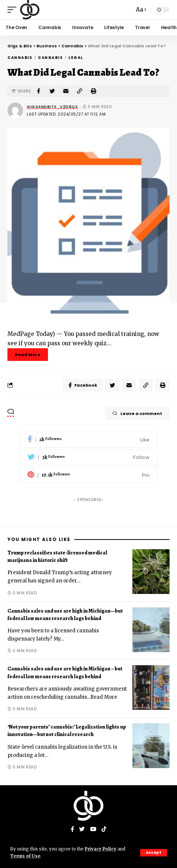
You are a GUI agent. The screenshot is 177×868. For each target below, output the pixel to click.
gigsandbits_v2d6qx (52, 107)
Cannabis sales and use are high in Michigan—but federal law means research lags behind (65, 615)
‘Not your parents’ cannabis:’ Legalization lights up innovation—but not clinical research (67, 731)
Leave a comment (137, 413)
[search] (126, 10)
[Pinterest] (88, 475)
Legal (76, 58)
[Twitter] (88, 458)
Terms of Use (25, 856)
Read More (28, 355)
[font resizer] (140, 10)
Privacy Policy (101, 849)
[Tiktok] (104, 830)
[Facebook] (88, 440)
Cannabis (20, 58)
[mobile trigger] (14, 10)
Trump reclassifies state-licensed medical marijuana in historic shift (57, 556)
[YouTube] (93, 830)
